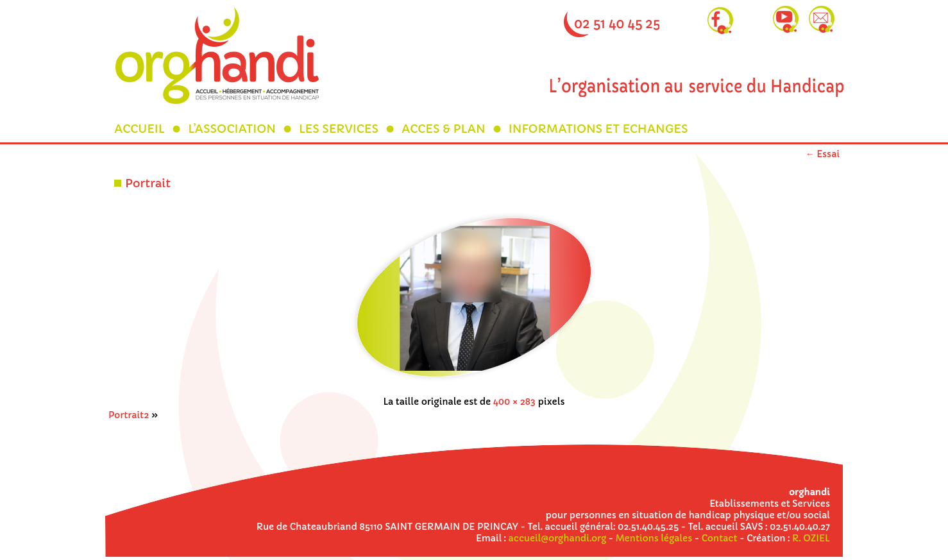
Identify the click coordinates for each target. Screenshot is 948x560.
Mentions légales (654, 538)
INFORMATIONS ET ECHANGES (598, 129)
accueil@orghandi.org (557, 538)
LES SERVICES (339, 129)
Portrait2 (129, 415)
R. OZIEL (811, 538)
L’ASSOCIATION (232, 129)
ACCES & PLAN (444, 129)
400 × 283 (514, 402)
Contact (720, 538)
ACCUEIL (140, 129)
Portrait (148, 183)
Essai (823, 154)
